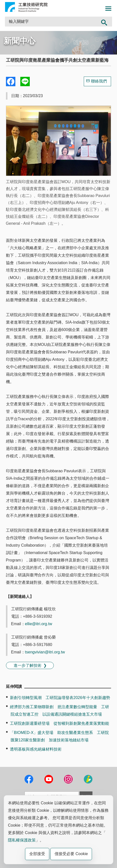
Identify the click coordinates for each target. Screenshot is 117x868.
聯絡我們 (99, 81)
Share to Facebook (11, 82)
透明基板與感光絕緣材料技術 (36, 749)
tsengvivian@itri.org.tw (45, 652)
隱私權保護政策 (22, 840)
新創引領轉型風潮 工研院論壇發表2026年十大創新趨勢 (60, 698)
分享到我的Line (25, 82)
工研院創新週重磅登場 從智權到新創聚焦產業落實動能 (59, 723)
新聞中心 (20, 41)
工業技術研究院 (26, 7)
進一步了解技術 (28, 665)
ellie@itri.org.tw (39, 624)
